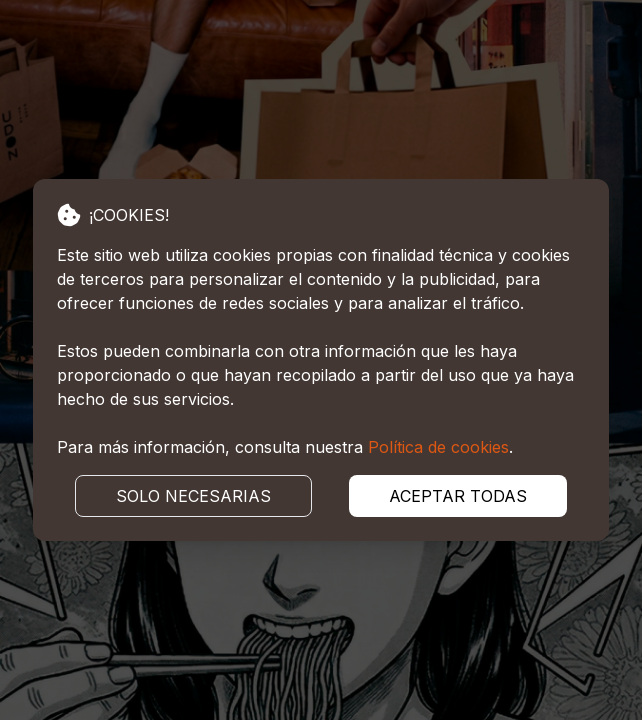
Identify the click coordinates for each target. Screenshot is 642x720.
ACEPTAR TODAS (458, 496)
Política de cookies (438, 447)
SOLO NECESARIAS (193, 496)
